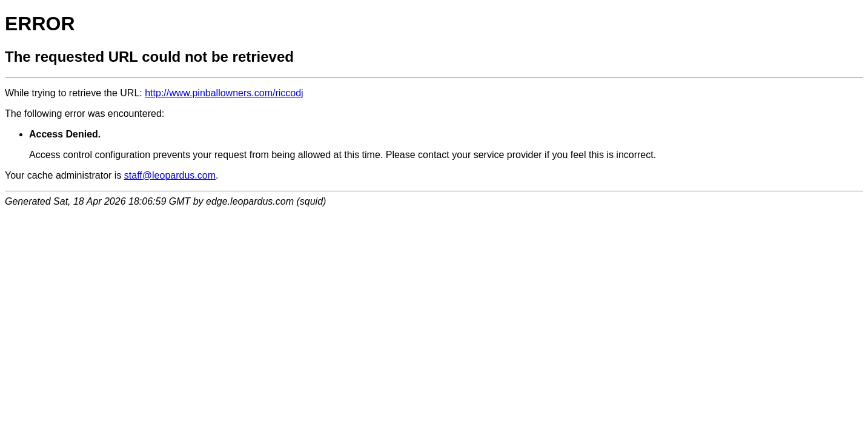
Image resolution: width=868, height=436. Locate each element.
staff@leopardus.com (170, 175)
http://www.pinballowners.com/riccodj (224, 93)
